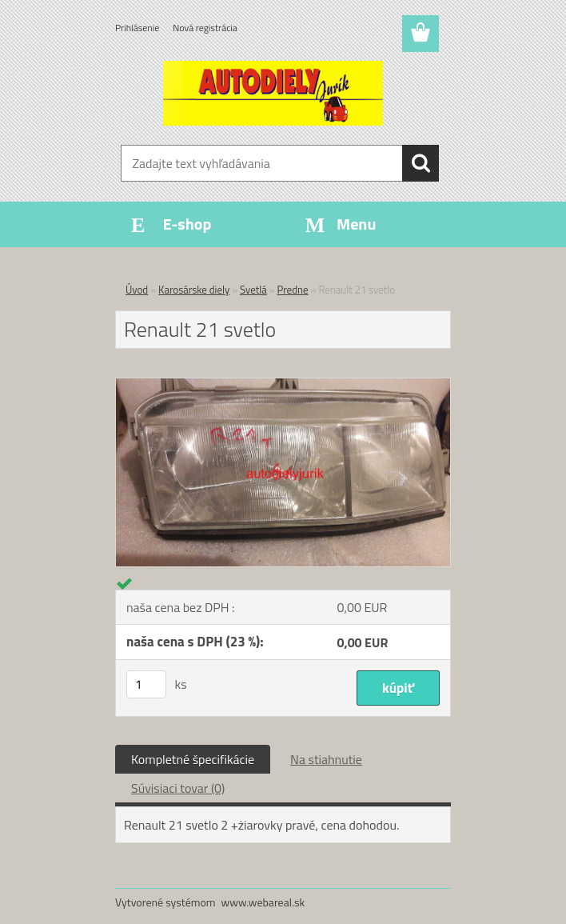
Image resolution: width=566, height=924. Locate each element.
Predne (293, 290)
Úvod (137, 290)
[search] (421, 163)
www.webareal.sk (263, 902)
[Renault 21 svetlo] (283, 385)
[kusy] (146, 684)
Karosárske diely (194, 290)
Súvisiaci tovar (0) (178, 788)
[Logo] (273, 93)
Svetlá (253, 290)
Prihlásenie (137, 28)
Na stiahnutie (326, 759)
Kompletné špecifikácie (193, 759)
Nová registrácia (205, 28)
